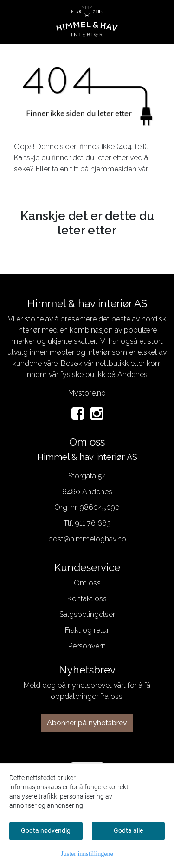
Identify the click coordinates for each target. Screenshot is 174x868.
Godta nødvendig (46, 830)
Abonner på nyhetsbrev (87, 723)
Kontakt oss (87, 599)
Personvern (87, 646)
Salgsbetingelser (87, 614)
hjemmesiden (113, 169)
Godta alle (128, 830)
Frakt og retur (87, 630)
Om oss (87, 583)
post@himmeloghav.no (87, 539)
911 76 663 (93, 523)
